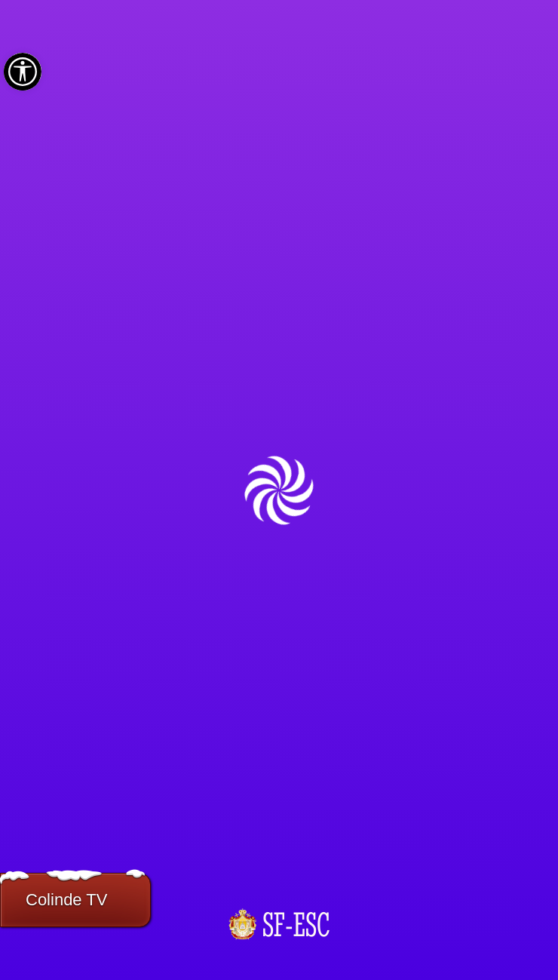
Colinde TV (66, 900)
